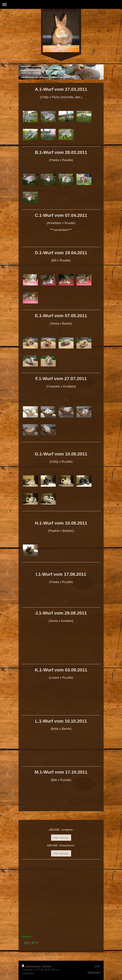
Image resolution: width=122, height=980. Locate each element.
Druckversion (31, 966)
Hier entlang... (61, 838)
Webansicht (94, 972)
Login (97, 966)
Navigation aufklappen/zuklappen (61, 4)
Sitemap (47, 966)
